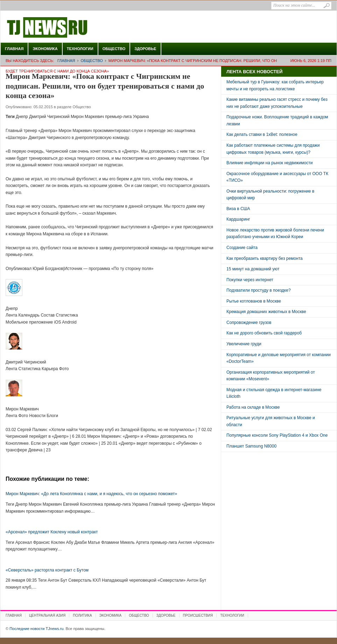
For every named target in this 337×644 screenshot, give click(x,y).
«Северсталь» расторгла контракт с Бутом (47, 570)
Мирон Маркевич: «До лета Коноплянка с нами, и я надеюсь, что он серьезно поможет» (91, 494)
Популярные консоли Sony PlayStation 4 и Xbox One (277, 435)
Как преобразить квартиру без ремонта (265, 258)
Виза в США (238, 209)
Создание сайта (242, 248)
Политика (82, 615)
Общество (114, 49)
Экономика (45, 49)
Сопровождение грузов (249, 323)
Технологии (80, 49)
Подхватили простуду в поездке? (259, 290)
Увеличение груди (244, 344)
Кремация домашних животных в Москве (266, 312)
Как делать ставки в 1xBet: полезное (262, 134)
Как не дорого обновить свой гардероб (264, 333)
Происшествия (198, 615)
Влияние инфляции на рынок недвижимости (269, 163)
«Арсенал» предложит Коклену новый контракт (52, 532)
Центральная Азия (47, 615)
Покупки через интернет (250, 280)
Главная (14, 49)
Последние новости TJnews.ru (67, 28)
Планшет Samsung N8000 (251, 446)
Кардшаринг (238, 219)
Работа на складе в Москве (253, 407)
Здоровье (145, 49)
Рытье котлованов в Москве (254, 301)
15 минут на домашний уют (253, 269)
